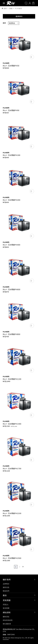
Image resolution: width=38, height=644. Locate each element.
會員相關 (6, 608)
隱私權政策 (7, 624)
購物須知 (6, 617)
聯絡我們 (6, 591)
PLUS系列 (6, 63)
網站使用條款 (8, 620)
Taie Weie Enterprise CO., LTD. (18, 638)
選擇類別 (19, 16)
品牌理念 (6, 584)
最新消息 (6, 587)
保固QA (6, 604)
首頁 (5, 8)
